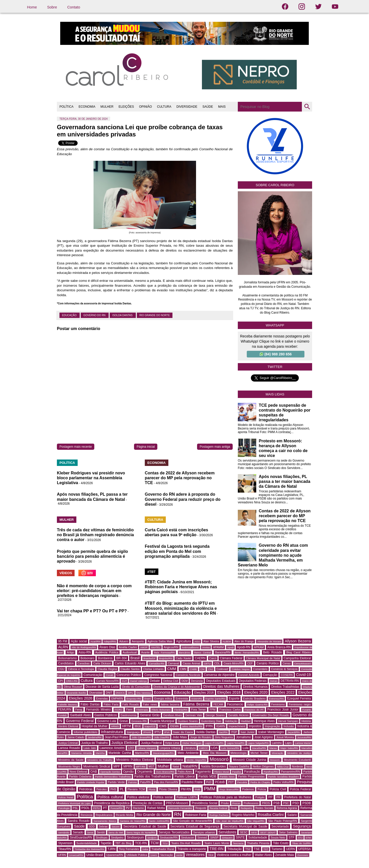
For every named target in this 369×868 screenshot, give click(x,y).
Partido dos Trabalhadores (153, 776)
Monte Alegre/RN (196, 760)
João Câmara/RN (141, 737)
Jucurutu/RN (304, 737)
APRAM (259, 647)
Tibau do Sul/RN (301, 843)
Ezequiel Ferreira (299, 699)
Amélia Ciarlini (128, 647)
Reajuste (201, 808)
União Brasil (95, 855)
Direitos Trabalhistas (285, 687)
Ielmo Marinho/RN (192, 726)
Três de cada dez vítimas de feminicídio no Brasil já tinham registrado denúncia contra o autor (95, 535)
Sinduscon (188, 837)
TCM (155, 843)
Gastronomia (129, 715)
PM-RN (186, 789)
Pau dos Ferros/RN (166, 782)
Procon (236, 803)
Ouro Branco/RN (165, 772)
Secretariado (280, 826)
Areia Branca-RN (279, 647)
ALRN (63, 647)
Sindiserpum (135, 837)
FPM (213, 710)
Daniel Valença (138, 681)
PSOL (86, 808)
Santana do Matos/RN (133, 821)
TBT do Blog (123, 843)
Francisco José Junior (283, 710)
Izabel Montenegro (271, 732)
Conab (109, 675)
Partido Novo (227, 777)
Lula (246, 748)
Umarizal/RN (76, 855)
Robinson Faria (196, 815)
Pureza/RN (116, 808)
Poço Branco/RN (229, 789)
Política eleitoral (138, 797)
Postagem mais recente (76, 447)
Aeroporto (138, 641)
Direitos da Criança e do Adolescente (177, 687)
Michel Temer (259, 753)
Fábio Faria (111, 704)
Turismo (277, 849)
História (306, 721)
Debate (155, 681)
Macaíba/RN (259, 748)
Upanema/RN (115, 855)
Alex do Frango (244, 641)
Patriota (132, 782)
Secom (116, 827)
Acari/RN (95, 641)
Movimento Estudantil (297, 760)
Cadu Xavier (183, 658)
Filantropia (142, 710)
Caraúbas (84, 663)
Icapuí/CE (150, 726)
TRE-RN (217, 849)
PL (122, 789)
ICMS (163, 726)
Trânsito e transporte (192, 849)
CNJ (211, 669)
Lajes (288, 743)
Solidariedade (258, 837)
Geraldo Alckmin (239, 715)
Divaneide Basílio (76, 693)
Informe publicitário (86, 732)
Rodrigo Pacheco (219, 815)
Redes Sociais (264, 808)
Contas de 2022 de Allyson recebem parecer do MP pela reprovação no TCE (180, 478)
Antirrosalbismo (190, 647)
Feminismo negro (300, 704)
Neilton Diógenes (263, 766)
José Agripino (264, 737)
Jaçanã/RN (294, 732)
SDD (92, 826)
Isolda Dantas (123, 315)
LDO (131, 748)
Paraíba (237, 772)
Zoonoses (303, 855)
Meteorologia (239, 753)
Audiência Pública (107, 652)
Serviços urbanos (204, 832)
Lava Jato (90, 748)
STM (308, 838)
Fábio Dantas (90, 704)
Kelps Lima (172, 743)
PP (270, 797)
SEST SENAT (268, 832)
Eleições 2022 (283, 692)
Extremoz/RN (276, 699)
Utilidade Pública (137, 855)
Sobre (52, 7)
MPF (117, 766)
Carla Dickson (102, 663)
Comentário (260, 669)
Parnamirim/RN (291, 772)
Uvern (154, 855)
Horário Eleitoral (68, 726)
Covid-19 (303, 675)
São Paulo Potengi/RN (283, 821)
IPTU (157, 732)
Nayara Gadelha (239, 766)
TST (266, 849)
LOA (214, 748)
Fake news (150, 704)
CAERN (200, 658)
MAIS (222, 107)
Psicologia (64, 808)
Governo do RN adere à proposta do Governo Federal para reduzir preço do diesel (183, 499)
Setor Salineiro (288, 832)
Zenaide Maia (285, 855)
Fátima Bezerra (196, 704)
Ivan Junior (248, 732)
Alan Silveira (211, 641)
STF (291, 837)
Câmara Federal (231, 658)
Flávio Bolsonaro (161, 710)
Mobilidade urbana (170, 760)
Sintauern (227, 838)
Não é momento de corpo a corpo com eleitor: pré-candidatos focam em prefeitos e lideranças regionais (94, 591)
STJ (300, 838)
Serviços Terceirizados (174, 832)
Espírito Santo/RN (216, 699)
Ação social (79, 641)
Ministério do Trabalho (100, 760)
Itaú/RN (223, 732)
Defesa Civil (171, 681)
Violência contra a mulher (234, 855)
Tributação (234, 849)
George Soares (215, 715)
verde (179, 855)
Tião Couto (281, 843)
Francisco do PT (254, 710)
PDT (231, 782)
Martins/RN (142, 753)
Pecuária (242, 782)
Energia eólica (163, 699)
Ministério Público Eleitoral (135, 760)
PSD (296, 803)
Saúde (79, 826)
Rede (234, 808)
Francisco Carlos (230, 710)
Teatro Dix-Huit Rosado (186, 843)
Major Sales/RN (289, 748)
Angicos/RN (171, 647)
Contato (74, 7)
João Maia (180, 737)
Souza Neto (278, 837)
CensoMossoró (303, 664)
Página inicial (146, 447)
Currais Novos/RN (107, 681)
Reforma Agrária (287, 808)
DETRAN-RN (290, 681)
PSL (75, 808)
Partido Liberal (185, 776)
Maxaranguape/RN (163, 753)
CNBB (193, 669)
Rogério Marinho (243, 815)
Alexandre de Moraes (269, 641)
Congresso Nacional (158, 675)
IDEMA (174, 726)
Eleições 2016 (204, 693)
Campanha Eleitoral (297, 658)
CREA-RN (72, 681)
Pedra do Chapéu (260, 782)
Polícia (262, 789)
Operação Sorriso (110, 772)
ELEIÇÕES (126, 107)
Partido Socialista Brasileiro (284, 777)
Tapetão (106, 843)
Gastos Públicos (106, 715)
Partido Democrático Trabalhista (113, 777)
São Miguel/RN (256, 821)
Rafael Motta (156, 808)
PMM (210, 789)
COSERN (287, 675)
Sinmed (202, 837)
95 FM (63, 641)
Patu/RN (145, 782)
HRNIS (115, 726)
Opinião (129, 772)
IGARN (221, 726)
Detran (274, 681)
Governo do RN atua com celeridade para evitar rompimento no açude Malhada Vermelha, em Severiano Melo (273, 555)
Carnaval (173, 663)
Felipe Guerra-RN (257, 705)
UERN (290, 849)
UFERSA (305, 849)
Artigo (70, 652)
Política (85, 797)
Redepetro (246, 808)
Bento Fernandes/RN (247, 652)
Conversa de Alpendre (219, 675)
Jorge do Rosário (201, 737)
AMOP (144, 647)
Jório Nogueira (224, 737)
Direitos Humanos (255, 687)
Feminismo (278, 704)
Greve (124, 721)
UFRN (62, 855)
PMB (197, 789)
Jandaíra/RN (95, 737)
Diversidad (96, 693)
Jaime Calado (76, 737)
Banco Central (203, 652)
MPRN (128, 766)
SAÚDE (208, 107)
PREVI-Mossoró (177, 803)
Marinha (100, 753)
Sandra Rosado (79, 821)
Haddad (246, 721)
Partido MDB (207, 776)
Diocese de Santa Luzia (102, 687)
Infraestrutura (112, 732)
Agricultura (183, 641)
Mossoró (219, 759)
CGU (61, 669)
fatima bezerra (170, 704)
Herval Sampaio (288, 721)
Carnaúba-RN (156, 664)
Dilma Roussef (73, 687)
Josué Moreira (285, 737)
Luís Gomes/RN (230, 748)
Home (32, 7)
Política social (163, 797)
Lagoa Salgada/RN (258, 743)
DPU (130, 693)
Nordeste (298, 766)
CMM (172, 669)
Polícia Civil (278, 789)
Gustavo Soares (188, 721)
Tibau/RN (65, 849)
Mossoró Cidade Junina (250, 760)
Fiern (129, 710)
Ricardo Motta (124, 815)
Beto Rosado (273, 652)
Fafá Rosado (131, 704)
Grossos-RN (139, 721)
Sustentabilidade (87, 843)
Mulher (163, 766)
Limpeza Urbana (170, 748)
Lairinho (277, 743)
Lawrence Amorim (112, 748)
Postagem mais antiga (215, 447)
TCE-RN (141, 843)
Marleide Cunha (120, 753)
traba (145, 849)
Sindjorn (152, 838)
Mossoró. (275, 760)
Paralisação (252, 772)
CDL (217, 663)
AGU (197, 641)
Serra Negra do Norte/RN (141, 832)
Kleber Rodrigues (192, 743)
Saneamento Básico (105, 821)
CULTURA (164, 107)
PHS (113, 789)
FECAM (218, 704)
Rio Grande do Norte (155, 315)
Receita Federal (218, 808)
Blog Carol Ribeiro (299, 652)
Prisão (225, 803)
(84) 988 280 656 (276, 354)
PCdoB (220, 782)
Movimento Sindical (97, 766)
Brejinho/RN (166, 658)
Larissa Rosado (69, 748)
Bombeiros (105, 658)
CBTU (207, 664)
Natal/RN (190, 766)
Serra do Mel (116, 832)
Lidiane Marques (147, 748)
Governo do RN (95, 315)
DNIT (109, 693)
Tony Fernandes (129, 849)
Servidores (227, 832)
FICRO (119, 710)
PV (128, 808)
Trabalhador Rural (163, 849)
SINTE (240, 837)
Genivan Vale (194, 715)
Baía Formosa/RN (164, 652)
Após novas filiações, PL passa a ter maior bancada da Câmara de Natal (285, 481)
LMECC (203, 748)
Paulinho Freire (192, 782)
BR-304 (122, 658)
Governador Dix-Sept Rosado (271, 715)
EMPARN (117, 699)
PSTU (96, 808)
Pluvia (152, 789)
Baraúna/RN (223, 652)
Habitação (231, 721)
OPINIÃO (146, 107)
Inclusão (289, 726)
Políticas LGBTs (187, 797)
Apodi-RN (244, 647)
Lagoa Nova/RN (236, 743)
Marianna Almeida (81, 753)
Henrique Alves (264, 721)
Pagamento (203, 772)
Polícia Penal (66, 797)
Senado (78, 832)
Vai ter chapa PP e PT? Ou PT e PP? (92, 611)
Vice (211, 855)
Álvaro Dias (107, 647)
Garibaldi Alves (80, 715)
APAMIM (218, 647)
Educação (70, 315)
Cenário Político (268, 663)
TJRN (112, 849)
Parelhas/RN (271, 772)
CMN (183, 669)
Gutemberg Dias (211, 721)
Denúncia (197, 681)
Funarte (307, 710)
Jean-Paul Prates (117, 737)
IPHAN (147, 732)
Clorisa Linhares (153, 669)
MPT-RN (141, 767)
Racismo (138, 808)
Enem (148, 699)
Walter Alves (263, 855)
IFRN (209, 726)
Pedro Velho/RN (283, 782)
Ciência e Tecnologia (81, 669)
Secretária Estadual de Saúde (145, 826)
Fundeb (62, 715)
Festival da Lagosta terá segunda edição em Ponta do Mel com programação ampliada (177, 551)
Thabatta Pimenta (258, 843)
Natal (176, 766)
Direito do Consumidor (136, 687)
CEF (250, 663)
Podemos (248, 789)
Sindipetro (117, 837)
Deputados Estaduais (221, 681)
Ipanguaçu (133, 732)
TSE (257, 849)
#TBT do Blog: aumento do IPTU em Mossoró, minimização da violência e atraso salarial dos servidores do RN (181, 608)
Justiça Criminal (68, 743)
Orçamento (145, 772)
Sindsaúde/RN (169, 837)
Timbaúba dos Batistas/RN (89, 849)
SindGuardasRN (81, 837)
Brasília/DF (150, 658)
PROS (266, 803)
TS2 (248, 849)
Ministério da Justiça (299, 753)
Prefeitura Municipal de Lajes (74, 803)
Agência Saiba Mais (160, 641)
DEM (184, 681)
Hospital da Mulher (95, 726)
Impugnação (272, 726)
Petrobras (86, 789)
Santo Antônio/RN (159, 821)
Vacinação (167, 855)
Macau (273, 748)
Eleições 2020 (256, 692)
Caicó (213, 658)
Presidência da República (112, 803)
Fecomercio (235, 704)
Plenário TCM (136, 789)
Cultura (87, 681)
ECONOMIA (87, 107)
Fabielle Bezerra (67, 705)
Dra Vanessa (144, 693)
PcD (209, 782)
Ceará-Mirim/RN (233, 663)
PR (278, 797)
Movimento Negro (69, 766)
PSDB (307, 803)
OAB (94, 772)
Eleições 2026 (81, 698)
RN (178, 814)
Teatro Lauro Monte (217, 843)
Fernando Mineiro (98, 710)
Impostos (255, 726)
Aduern (124, 641)
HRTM (127, 726)
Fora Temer (198, 710)
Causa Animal (191, 663)
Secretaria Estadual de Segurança (195, 826)
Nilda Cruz (283, 767)
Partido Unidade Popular (91, 782)
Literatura (190, 748)
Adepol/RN (110, 641)
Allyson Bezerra (298, 641)
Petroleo (101, 789)
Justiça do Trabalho (95, 743)
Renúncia (87, 815)
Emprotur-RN (134, 699)
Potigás (260, 797)
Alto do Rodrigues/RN (84, 647)
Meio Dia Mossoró (215, 753)
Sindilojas (101, 837)
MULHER (107, 107)
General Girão (150, 715)
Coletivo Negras (240, 669)
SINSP (214, 837)
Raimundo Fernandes (180, 808)
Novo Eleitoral (78, 772)
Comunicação (93, 675)
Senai (90, 832)
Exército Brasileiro (254, 699)
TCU (165, 843)
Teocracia (238, 843)
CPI (60, 681)
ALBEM (227, 641)
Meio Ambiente (188, 753)
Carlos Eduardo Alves (130, 663)
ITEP (234, 732)
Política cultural (110, 797)
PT (105, 808)
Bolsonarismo (68, 658)
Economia (162, 692)
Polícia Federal (300, 789)
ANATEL (156, 647)
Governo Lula (107, 721)
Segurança (302, 826)
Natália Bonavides (213, 766)
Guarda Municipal (162, 721)
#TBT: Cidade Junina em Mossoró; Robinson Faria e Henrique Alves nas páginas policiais (181, 587)
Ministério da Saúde (71, 760)
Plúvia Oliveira (168, 789)
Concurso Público (129, 675)
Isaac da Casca (183, 732)
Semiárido (64, 832)
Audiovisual (130, 652)
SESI (254, 832)
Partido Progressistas (251, 776)
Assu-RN (85, 652)
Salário (292, 815)
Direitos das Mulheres (221, 686)
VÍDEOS (66, 573)
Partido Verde (116, 782)
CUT (125, 681)
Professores (251, 803)
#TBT (152, 572)
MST (152, 766)
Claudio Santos (130, 669)
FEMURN (65, 710)
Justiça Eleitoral (124, 743)
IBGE (138, 726)
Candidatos (66, 663)
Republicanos (104, 815)
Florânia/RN (181, 710)
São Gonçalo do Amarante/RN (192, 821)
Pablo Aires (185, 772)
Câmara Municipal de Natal (263, 658)
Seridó (101, 832)
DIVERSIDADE (187, 107)
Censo (287, 663)
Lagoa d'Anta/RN (214, 743)
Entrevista (182, 699)
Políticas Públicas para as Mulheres (226, 797)
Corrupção (270, 675)
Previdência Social (204, 803)
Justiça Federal (151, 743)
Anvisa (206, 647)
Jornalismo (243, 737)
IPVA (167, 732)
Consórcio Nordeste (188, 675)
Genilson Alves (172, 715)
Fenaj (79, 710)
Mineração (277, 753)
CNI (203, 669)
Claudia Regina (107, 669)
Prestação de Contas (148, 803)
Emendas (102, 699)
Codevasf (222, 669)
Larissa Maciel (303, 743)
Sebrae (103, 826)
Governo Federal (80, 721)
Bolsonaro (87, 658)
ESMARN (197, 699)
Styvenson (65, 843)
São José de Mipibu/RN (230, 821)
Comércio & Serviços (284, 669)
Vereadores (195, 855)
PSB (276, 803)
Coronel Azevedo (249, 675)
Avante (145, 652)
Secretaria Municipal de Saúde (245, 826)
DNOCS (120, 693)
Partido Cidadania (80, 776)
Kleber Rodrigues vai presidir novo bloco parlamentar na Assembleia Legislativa (91, 478)
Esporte (234, 699)
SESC (244, 832)
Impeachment (237, 726)
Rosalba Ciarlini (271, 815)
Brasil (135, 658)
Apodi (230, 647)
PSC (286, 803)
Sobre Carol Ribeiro (275, 185)
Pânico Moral (222, 772)
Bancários (185, 652)
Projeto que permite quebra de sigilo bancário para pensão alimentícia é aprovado (92, 556)
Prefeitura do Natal (298, 797)
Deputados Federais (253, 681)
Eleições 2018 (229, 692)
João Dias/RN (162, 737)
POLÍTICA (66, 107)
